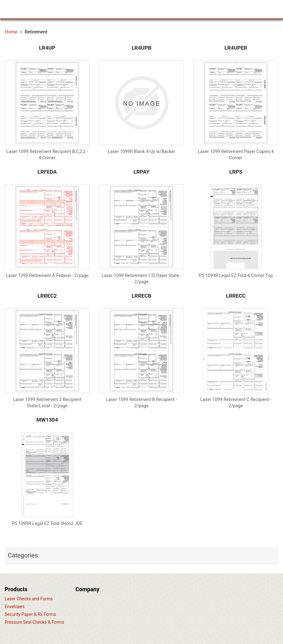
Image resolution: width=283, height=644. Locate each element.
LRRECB (142, 296)
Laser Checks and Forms (29, 599)
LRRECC (236, 296)
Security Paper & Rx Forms (30, 614)
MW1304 (47, 420)
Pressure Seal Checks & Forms (34, 622)
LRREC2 (47, 296)
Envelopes (15, 607)
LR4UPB (141, 48)
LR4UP (47, 48)
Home (11, 32)
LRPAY (142, 172)
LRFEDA (47, 172)
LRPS (236, 172)
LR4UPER (236, 48)
